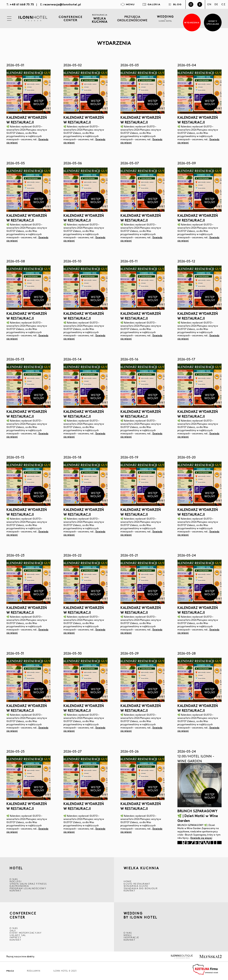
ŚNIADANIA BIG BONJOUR (141, 888)
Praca (10, 971)
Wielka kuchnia (141, 869)
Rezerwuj (199, 843)
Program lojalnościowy (28, 888)
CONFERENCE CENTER (23, 915)
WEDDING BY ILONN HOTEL (140, 916)
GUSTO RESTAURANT (137, 884)
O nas (128, 933)
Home (128, 881)
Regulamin (34, 971)
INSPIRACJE (131, 937)
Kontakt (15, 890)
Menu (128, 935)
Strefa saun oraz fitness (28, 884)
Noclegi (16, 881)
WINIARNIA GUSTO (136, 886)
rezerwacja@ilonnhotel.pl (62, 4)
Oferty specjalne (213, 22)
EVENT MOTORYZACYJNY (26, 933)
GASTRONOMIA (19, 886)
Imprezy (15, 937)
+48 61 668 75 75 (22, 4)
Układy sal (18, 935)
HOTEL (16, 868)
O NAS (14, 879)
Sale (13, 930)
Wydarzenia (192, 22)
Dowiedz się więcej (201, 838)
